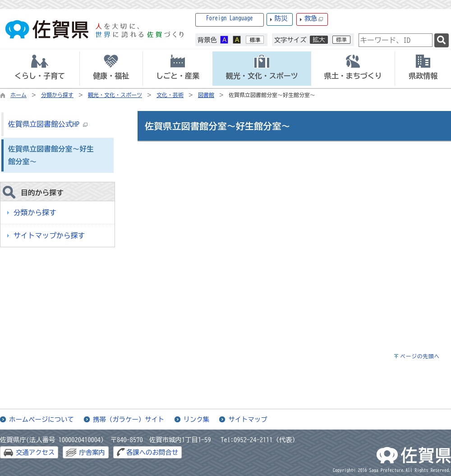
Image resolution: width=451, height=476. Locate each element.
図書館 (206, 95)
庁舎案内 (92, 452)
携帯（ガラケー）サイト (129, 419)
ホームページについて (41, 419)
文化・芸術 (170, 95)
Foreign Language (230, 18)
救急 (314, 19)
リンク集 (197, 419)
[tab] (40, 69)
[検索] (442, 40)
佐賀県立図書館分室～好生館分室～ (51, 155)
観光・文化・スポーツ (115, 95)
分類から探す (57, 95)
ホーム (18, 95)
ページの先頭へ (420, 356)
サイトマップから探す (49, 236)
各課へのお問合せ (152, 452)
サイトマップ (248, 419)
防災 (281, 18)
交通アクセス (35, 452)
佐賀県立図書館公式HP (48, 124)
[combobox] (396, 40)
